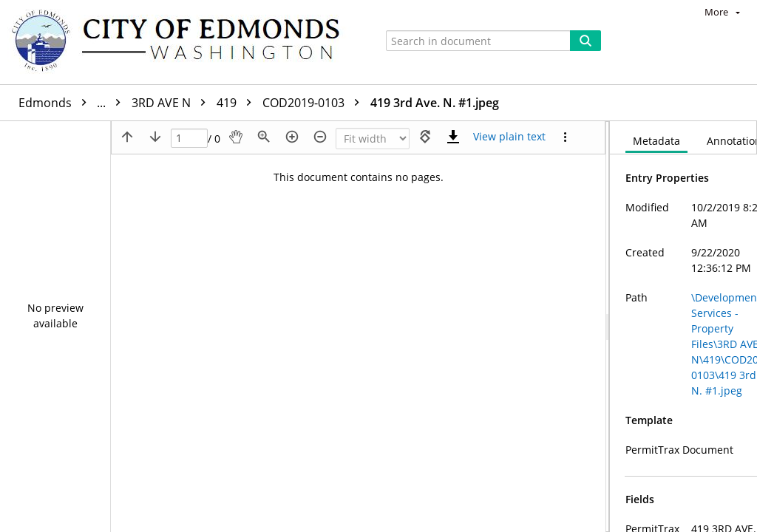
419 (238, 103)
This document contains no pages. (359, 177)
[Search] (585, 41)
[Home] (183, 42)
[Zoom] (373, 139)
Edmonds (73, 103)
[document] (683, 327)
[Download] (453, 137)
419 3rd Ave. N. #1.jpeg (435, 103)
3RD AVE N (172, 103)
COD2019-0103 (315, 103)
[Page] (189, 139)
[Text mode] (509, 137)
